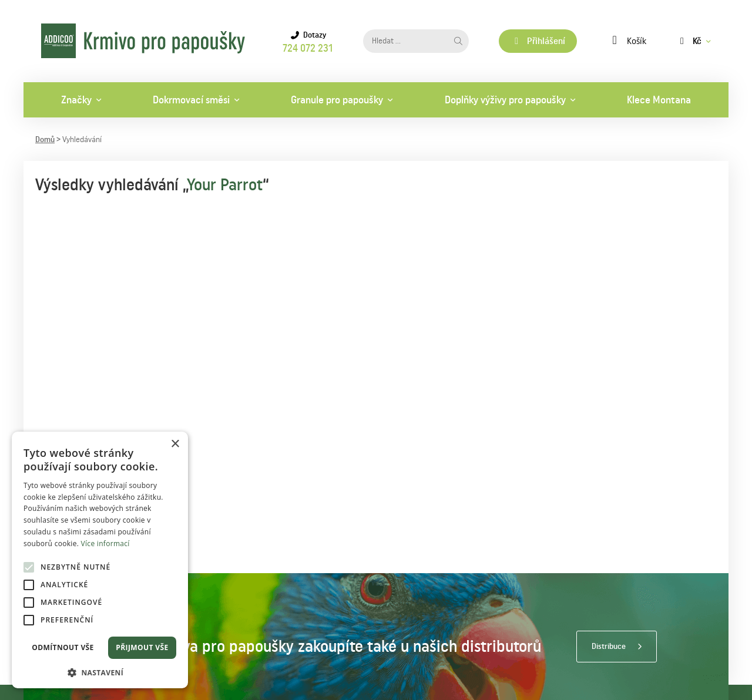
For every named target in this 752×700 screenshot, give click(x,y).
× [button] (175, 444)
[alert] (100, 560)
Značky (76, 100)
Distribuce (609, 647)
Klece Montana (659, 100)
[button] (100, 672)
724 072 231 (308, 48)
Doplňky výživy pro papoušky (505, 100)
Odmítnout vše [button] (63, 647)
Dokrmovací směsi (191, 100)
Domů (45, 140)
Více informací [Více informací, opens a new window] (105, 543)
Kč (689, 41)
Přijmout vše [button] (142, 647)
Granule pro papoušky (337, 100)
